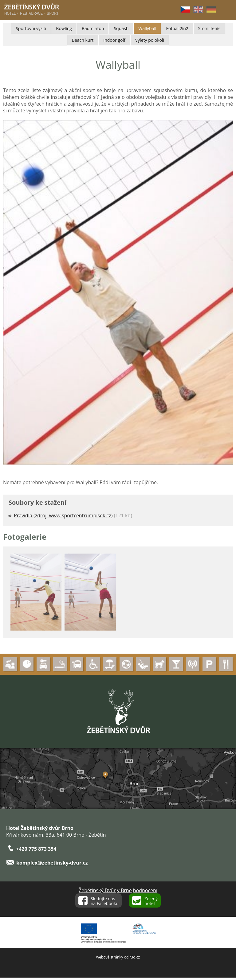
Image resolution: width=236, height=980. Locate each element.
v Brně (124, 890)
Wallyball (147, 28)
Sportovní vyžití (31, 28)
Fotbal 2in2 (177, 28)
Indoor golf (114, 40)
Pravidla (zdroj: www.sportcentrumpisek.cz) (63, 515)
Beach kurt (83, 40)
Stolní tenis (209, 28)
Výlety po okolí (150, 40)
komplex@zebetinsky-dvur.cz (52, 863)
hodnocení (145, 890)
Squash (121, 28)
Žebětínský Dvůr (97, 890)
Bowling (64, 28)
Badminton (93, 28)
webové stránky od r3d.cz (118, 957)
